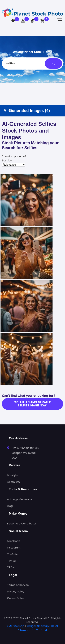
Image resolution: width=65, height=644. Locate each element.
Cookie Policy (16, 598)
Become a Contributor (22, 523)
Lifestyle (12, 475)
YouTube (13, 554)
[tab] (32, 636)
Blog (10, 506)
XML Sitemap (16, 626)
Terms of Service (18, 585)
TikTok (11, 567)
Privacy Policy (16, 591)
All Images (14, 482)
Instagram (14, 548)
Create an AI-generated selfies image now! (33, 404)
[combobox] (32, 64)
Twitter (12, 561)
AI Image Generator (20, 499)
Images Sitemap (38, 626)
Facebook (13, 541)
